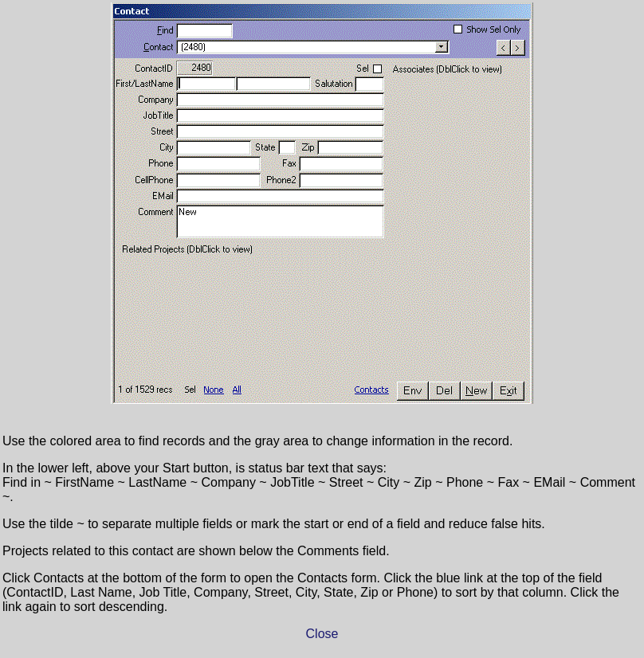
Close (322, 634)
